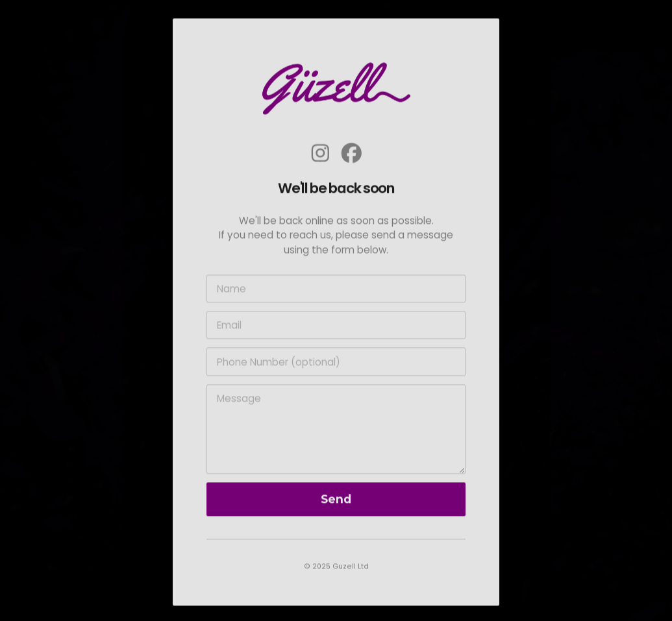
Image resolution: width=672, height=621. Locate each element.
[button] (320, 155)
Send (336, 501)
